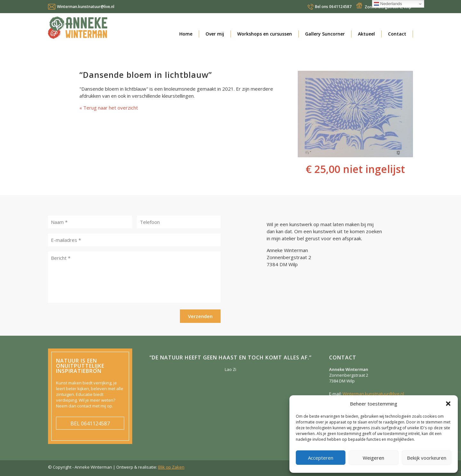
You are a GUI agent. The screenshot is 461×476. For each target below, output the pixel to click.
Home (186, 34)
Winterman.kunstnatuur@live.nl (86, 7)
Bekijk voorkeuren (427, 458)
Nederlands (388, 4)
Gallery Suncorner (325, 34)
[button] (448, 404)
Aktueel (366, 34)
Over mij (215, 34)
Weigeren (373, 458)
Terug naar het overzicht (110, 108)
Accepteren (321, 458)
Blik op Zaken (171, 467)
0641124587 (333, 7)
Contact (397, 34)
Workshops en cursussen (265, 34)
